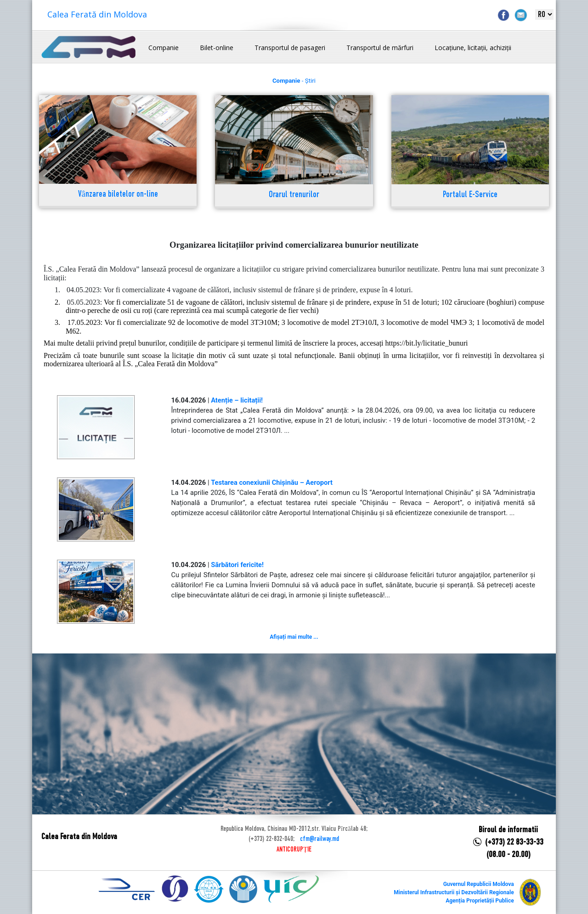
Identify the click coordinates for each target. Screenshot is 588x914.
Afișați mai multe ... (294, 637)
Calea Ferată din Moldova (97, 14)
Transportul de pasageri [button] (290, 48)
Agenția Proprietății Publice (480, 901)
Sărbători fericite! (237, 565)
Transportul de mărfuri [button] (380, 48)
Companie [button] (164, 48)
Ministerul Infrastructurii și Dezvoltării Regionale (454, 892)
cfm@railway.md (319, 839)
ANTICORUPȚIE (294, 850)
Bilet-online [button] (217, 48)
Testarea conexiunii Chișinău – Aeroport (272, 483)
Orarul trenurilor (294, 195)
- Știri (294, 81)
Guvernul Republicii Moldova (479, 884)
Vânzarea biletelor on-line (118, 195)
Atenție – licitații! (237, 400)
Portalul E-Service (470, 195)
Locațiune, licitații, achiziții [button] (473, 48)
